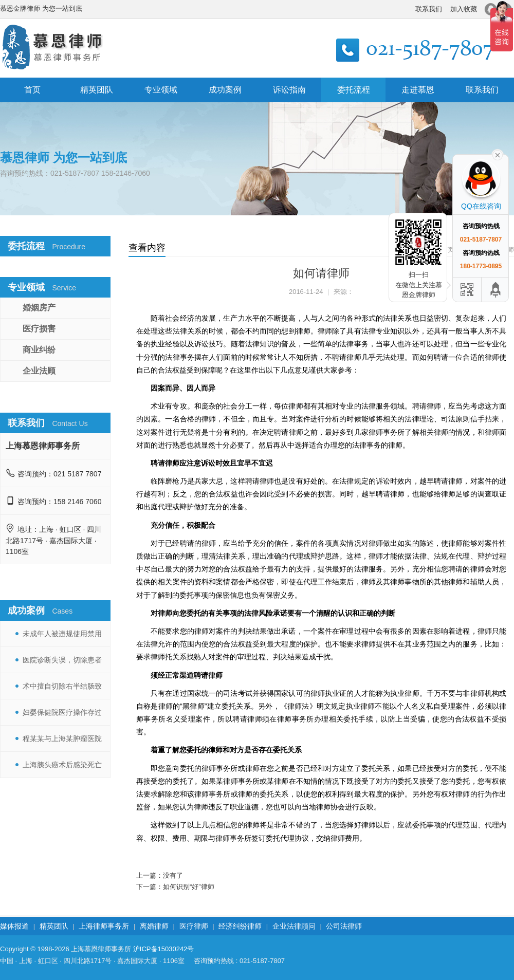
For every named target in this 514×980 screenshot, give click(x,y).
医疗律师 (194, 926)
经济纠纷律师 (240, 926)
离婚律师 (154, 926)
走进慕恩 (418, 90)
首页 (32, 90)
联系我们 (429, 9)
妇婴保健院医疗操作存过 (62, 712)
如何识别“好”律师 (189, 887)
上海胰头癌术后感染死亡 (62, 765)
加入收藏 (464, 9)
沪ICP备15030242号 (164, 949)
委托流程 (354, 90)
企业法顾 (39, 371)
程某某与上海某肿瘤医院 (62, 738)
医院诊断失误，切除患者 (62, 660)
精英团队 (97, 90)
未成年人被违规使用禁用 (62, 634)
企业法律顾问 (294, 926)
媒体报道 (14, 926)
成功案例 (225, 90)
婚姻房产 (39, 308)
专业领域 (161, 90)
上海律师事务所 (104, 926)
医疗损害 (39, 329)
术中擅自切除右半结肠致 (62, 686)
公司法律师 (344, 926)
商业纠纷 (39, 350)
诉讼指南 (289, 90)
